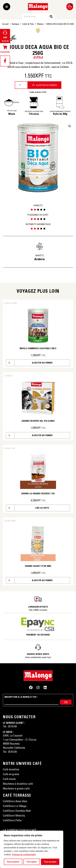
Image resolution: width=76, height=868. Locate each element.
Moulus (40, 24)
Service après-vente (38, 654)
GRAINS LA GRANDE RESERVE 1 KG (38, 493)
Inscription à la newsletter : (21, 697)
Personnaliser (13, 862)
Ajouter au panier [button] (42, 363)
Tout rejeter (32, 862)
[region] (32, 849)
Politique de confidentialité (24, 855)
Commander (5, 52)
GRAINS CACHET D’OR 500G (38, 566)
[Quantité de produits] (21, 85)
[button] (70, 126)
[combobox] (36, 16)
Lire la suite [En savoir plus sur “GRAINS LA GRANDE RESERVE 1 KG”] (42, 508)
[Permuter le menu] (7, 7)
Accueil (5, 24)
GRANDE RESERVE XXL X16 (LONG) (38, 421)
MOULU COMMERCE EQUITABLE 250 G (38, 348)
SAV (5, 37)
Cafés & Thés (28, 24)
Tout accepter (50, 862)
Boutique (15, 24)
